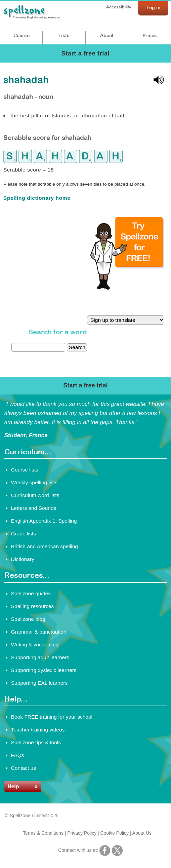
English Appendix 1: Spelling (44, 521)
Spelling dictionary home (37, 198)
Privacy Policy (82, 833)
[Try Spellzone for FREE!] (127, 288)
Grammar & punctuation (39, 632)
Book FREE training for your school (52, 717)
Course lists (25, 470)
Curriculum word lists (35, 495)
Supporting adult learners (40, 657)
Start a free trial (85, 53)
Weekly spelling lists (34, 482)
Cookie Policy (115, 833)
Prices (150, 35)
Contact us (24, 768)
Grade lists (24, 534)
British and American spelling (45, 546)
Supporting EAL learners (39, 683)
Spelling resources (33, 606)
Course (22, 35)
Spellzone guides (31, 593)
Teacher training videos (38, 730)
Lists (64, 35)
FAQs (18, 755)
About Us (142, 833)
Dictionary (23, 559)
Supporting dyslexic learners (44, 670)
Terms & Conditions (43, 833)
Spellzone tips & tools (36, 742)
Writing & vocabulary (35, 645)
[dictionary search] (38, 347)
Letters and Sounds (34, 508)
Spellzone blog (28, 619)
